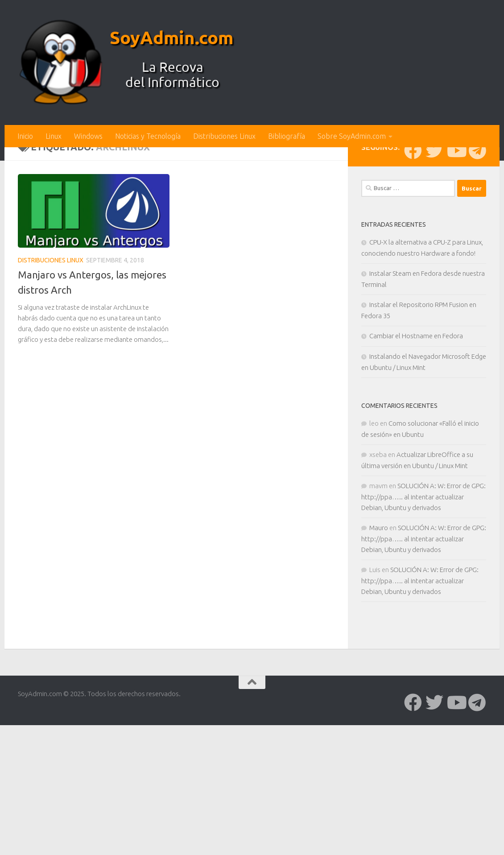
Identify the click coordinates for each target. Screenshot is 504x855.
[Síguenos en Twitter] (434, 298)
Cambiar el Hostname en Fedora (416, 483)
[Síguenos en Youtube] (456, 298)
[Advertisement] (252, 214)
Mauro (379, 675)
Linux (54, 136)
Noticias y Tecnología (148, 136)
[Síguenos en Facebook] (413, 298)
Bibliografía (287, 136)
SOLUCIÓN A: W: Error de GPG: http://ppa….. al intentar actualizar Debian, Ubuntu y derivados (423, 644)
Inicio (25, 136)
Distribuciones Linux (224, 136)
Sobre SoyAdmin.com (352, 136)
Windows (88, 136)
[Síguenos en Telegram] (477, 298)
